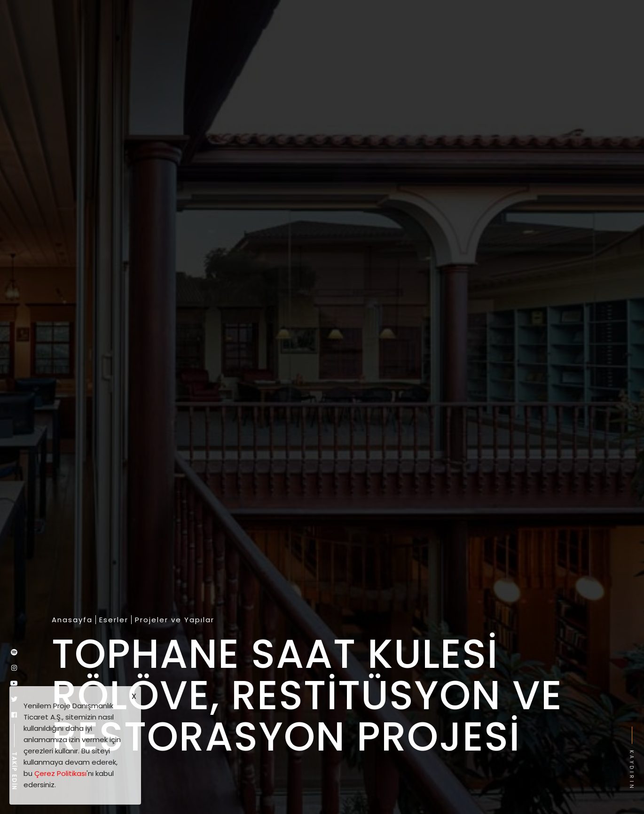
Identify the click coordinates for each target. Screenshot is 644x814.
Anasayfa (72, 620)
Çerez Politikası (60, 773)
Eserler (114, 620)
